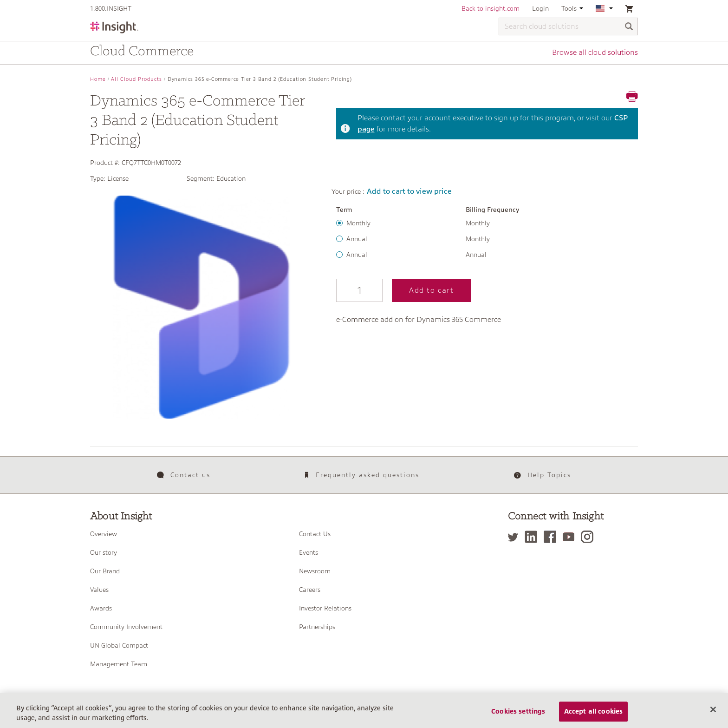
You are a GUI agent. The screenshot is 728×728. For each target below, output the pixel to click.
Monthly (358, 223)
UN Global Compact (119, 645)
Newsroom (315, 571)
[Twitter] (515, 537)
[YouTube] (571, 537)
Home (98, 79)
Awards (101, 608)
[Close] (713, 717)
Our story (104, 552)
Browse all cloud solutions (595, 52)
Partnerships (317, 627)
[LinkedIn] (533, 537)
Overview (104, 534)
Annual (357, 239)
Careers (310, 590)
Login (540, 8)
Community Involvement (126, 627)
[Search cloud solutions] (568, 26)
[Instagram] (589, 537)
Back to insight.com (491, 8)
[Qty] (359, 290)
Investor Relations (325, 608)
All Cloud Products (136, 79)
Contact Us (315, 534)
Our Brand (105, 571)
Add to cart (432, 290)
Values (99, 590)
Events (309, 552)
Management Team (119, 664)
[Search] (629, 27)
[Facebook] (552, 537)
